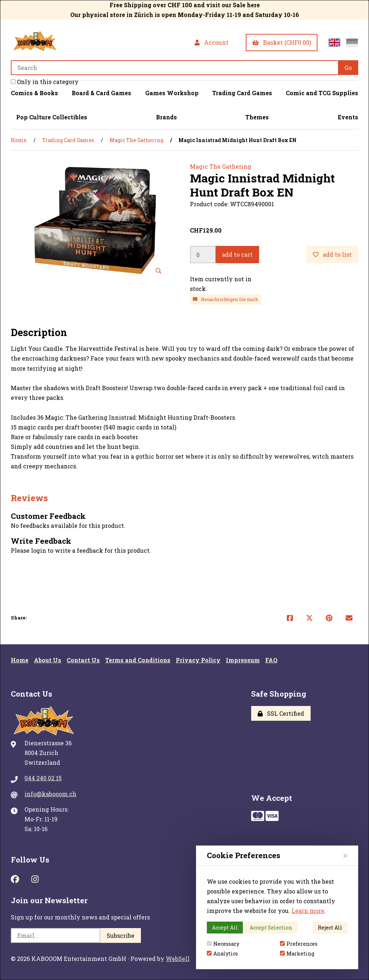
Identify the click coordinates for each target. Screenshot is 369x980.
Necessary (223, 944)
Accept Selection (271, 928)
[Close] (345, 855)
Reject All (330, 928)
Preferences (299, 944)
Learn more (308, 911)
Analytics (222, 953)
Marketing (297, 953)
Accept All (225, 928)
